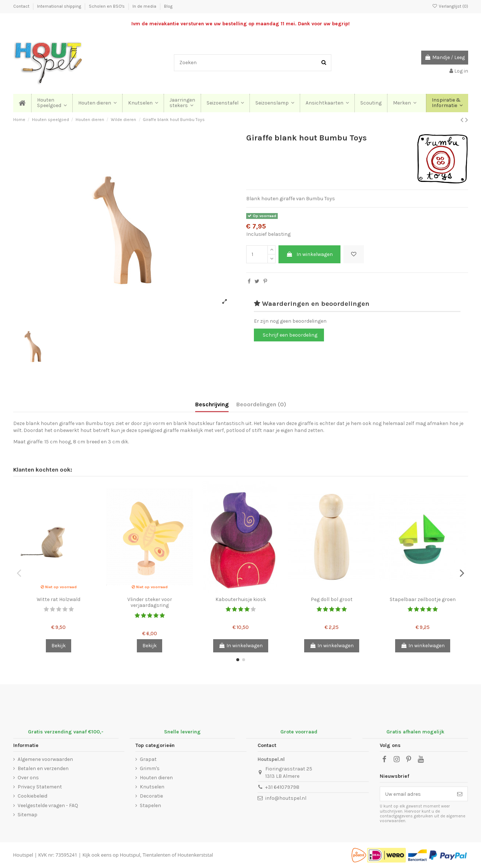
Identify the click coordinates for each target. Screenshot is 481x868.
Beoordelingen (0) (261, 404)
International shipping (60, 6)
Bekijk (59, 646)
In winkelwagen (309, 254)
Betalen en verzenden (43, 768)
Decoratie (151, 796)
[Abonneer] (460, 794)
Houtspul (130, 855)
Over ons (28, 778)
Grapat (148, 759)
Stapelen (150, 805)
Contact (22, 6)
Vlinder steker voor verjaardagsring (150, 603)
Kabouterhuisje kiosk (241, 599)
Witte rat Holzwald (59, 599)
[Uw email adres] (416, 794)
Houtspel (23, 855)
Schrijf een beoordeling (290, 335)
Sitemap (28, 815)
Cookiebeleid (32, 796)
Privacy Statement (40, 787)
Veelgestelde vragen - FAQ (48, 805)
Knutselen (152, 787)
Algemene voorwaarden (45, 759)
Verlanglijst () (450, 6)
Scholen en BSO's (107, 6)
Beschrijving (212, 404)
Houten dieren (156, 778)
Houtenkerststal (195, 855)
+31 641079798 (282, 787)
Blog (168, 6)
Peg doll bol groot (332, 599)
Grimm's (150, 768)
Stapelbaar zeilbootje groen (423, 599)
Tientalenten (157, 855)
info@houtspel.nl (286, 798)
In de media (145, 6)
